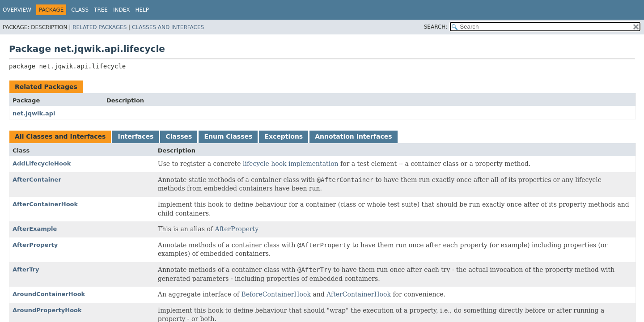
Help (142, 10)
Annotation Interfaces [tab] (353, 136)
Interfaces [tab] (136, 136)
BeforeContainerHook (276, 294)
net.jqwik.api (34, 113)
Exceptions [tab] (284, 136)
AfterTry (26, 269)
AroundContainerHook (49, 294)
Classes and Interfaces (168, 27)
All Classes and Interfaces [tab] (60, 136)
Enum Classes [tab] (228, 136)
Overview (17, 10)
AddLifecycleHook (42, 163)
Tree (101, 10)
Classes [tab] (179, 136)
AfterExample (35, 229)
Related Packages (100, 27)
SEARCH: (436, 27)
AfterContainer (37, 180)
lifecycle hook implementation (291, 164)
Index (122, 10)
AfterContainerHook (45, 204)
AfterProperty (237, 229)
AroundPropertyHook (47, 310)
